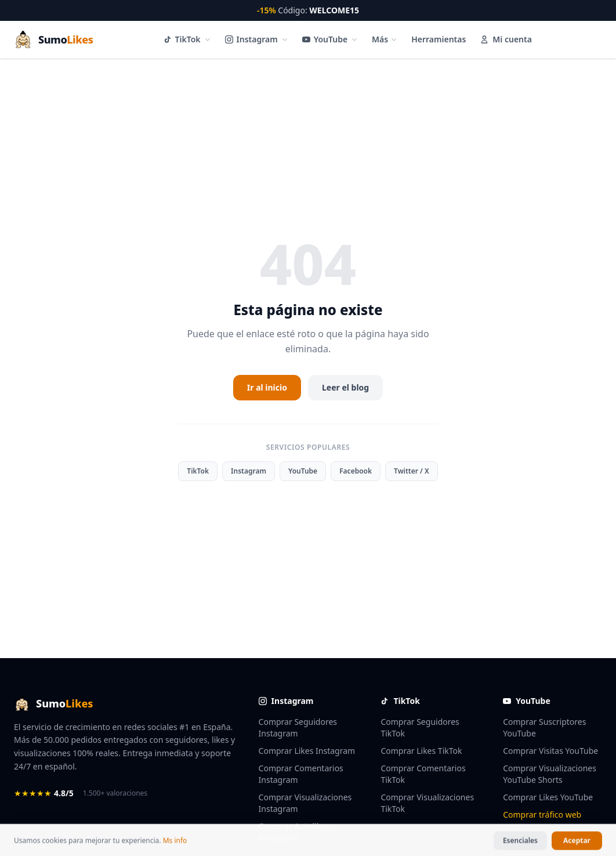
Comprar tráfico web (542, 815)
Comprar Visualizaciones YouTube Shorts (550, 774)
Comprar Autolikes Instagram (294, 832)
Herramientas (439, 39)
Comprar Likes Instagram (307, 751)
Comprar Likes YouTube (548, 797)
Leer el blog (345, 387)
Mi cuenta (506, 39)
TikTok (187, 39)
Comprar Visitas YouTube (550, 751)
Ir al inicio (267, 387)
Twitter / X (412, 471)
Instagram (257, 39)
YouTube (330, 39)
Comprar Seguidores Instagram (298, 727)
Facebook (356, 471)
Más (385, 39)
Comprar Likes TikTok (421, 751)
